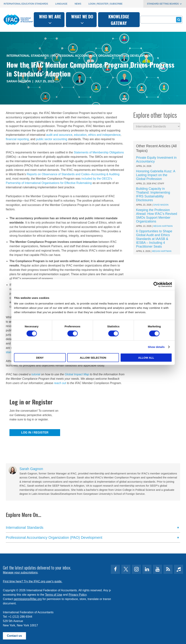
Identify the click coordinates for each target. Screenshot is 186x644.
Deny (40, 358)
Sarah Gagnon (19, 81)
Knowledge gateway (119, 20)
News (78, 4)
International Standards (28, 56)
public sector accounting (52, 139)
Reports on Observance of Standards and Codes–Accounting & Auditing (73, 174)
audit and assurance (59, 135)
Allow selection (93, 358)
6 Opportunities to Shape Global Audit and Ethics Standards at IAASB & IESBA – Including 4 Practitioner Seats (154, 239)
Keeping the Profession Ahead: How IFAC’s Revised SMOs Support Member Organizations (157, 216)
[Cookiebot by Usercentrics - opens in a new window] (156, 284)
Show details (156, 347)
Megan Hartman (163, 226)
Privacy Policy (78, 595)
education (80, 135)
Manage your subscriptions (20, 572)
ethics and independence (104, 135)
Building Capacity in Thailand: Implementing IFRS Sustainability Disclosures (153, 194)
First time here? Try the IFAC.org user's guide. (33, 581)
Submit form (178, 20)
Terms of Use (54, 595)
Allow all (146, 358)
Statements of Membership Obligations (99, 152)
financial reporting (17, 139)
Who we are (50, 19)
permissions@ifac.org (28, 599)
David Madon (161, 205)
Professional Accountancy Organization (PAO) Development (102, 56)
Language (61, 4)
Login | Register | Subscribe (106, 4)
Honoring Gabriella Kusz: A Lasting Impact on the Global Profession (156, 175)
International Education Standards (26, 4)
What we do (82, 19)
